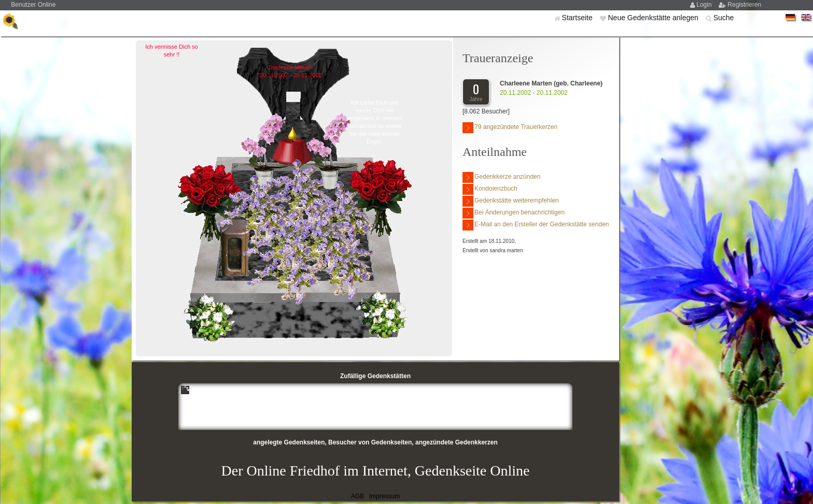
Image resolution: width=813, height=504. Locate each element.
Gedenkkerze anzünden (501, 177)
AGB (358, 496)
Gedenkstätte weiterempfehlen (511, 201)
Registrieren (744, 5)
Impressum (384, 496)
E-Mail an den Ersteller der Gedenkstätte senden (536, 225)
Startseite (578, 18)
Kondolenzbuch (490, 189)
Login (705, 5)
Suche (724, 18)
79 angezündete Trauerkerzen (510, 128)
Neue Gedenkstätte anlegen (654, 18)
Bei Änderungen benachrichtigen (514, 213)
